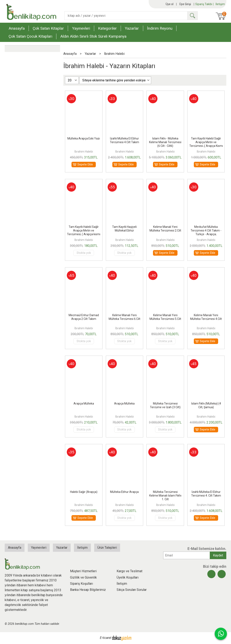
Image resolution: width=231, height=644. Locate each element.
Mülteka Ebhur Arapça (124, 492)
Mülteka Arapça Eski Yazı (84, 138)
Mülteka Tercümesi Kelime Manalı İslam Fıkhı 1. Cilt (165, 496)
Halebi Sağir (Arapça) (84, 492)
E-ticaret (106, 638)
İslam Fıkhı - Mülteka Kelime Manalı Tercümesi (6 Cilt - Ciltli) (165, 142)
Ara (192, 16)
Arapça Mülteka (84, 403)
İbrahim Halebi (84, 152)
